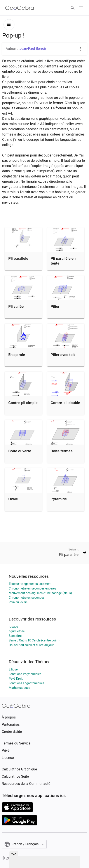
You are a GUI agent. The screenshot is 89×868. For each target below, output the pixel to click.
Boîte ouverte (20, 451)
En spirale (17, 355)
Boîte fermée (62, 451)
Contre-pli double (65, 403)
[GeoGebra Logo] (20, 8)
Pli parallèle (18, 258)
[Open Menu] (81, 8)
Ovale (13, 499)
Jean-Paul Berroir (33, 49)
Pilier (55, 306)
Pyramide (59, 499)
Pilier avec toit (63, 355)
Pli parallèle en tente (63, 261)
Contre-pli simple (23, 403)
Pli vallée (16, 306)
